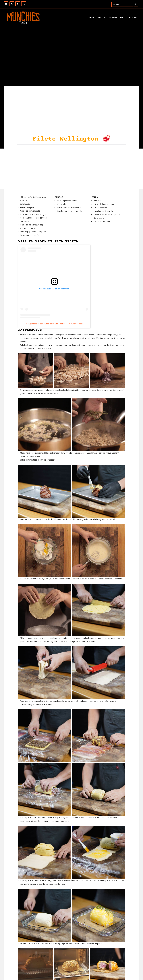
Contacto (132, 18)
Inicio (92, 18)
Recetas (102, 18)
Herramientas (116, 18)
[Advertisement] (71, 169)
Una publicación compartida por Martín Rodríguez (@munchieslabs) (54, 324)
